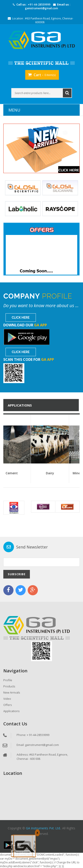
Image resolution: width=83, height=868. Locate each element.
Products (9, 686)
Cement (27, 473)
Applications (12, 711)
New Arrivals (12, 692)
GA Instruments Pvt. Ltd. (43, 828)
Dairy (65, 473)
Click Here (21, 318)
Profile (8, 680)
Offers (8, 705)
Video (7, 699)
